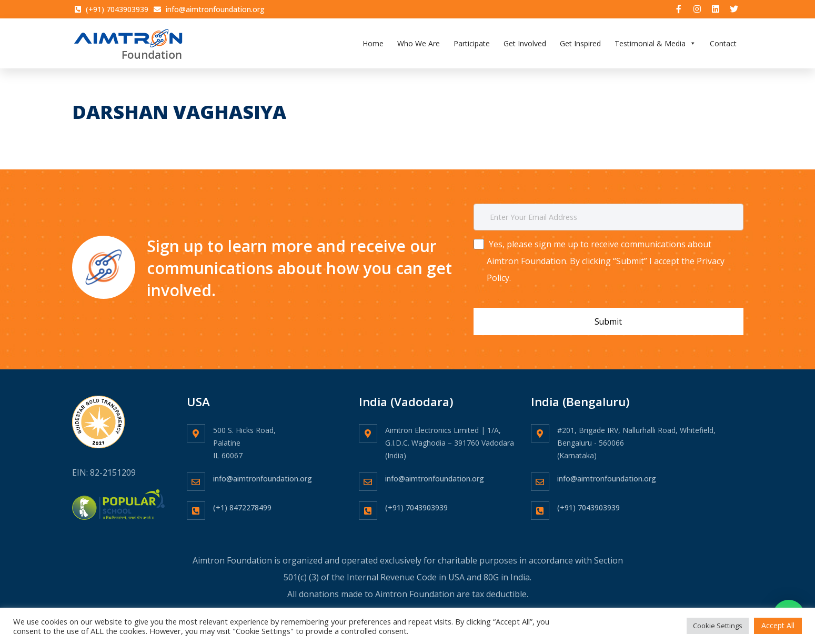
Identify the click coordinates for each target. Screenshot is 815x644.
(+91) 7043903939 (416, 503)
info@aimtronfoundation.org (263, 474)
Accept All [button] (778, 625)
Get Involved (525, 44)
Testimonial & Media (655, 44)
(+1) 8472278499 (242, 503)
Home (373, 44)
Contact (723, 44)
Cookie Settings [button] (718, 626)
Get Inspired (580, 44)
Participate (472, 44)
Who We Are (419, 44)
